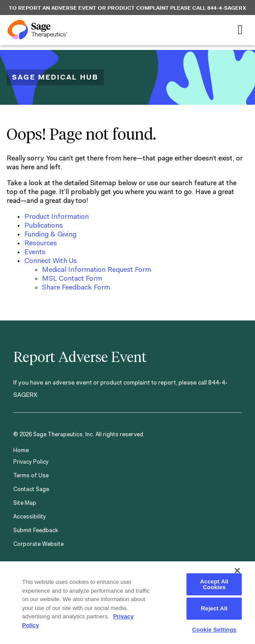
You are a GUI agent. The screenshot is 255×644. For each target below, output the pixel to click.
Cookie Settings (214, 630)
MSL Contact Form (72, 279)
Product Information (57, 217)
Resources (41, 244)
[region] (127, 602)
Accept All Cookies (214, 584)
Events (35, 252)
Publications (44, 226)
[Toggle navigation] (240, 30)
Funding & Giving (50, 235)
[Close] (237, 571)
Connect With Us (51, 261)
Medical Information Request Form (97, 270)
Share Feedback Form (76, 288)
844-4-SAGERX (227, 8)
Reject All (214, 608)
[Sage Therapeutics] (37, 30)
